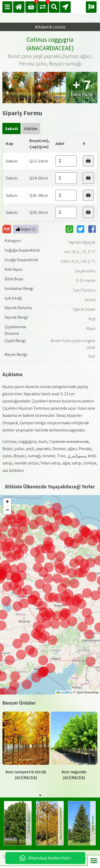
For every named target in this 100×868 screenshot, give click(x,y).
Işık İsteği (13, 298)
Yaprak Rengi (16, 317)
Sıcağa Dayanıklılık (21, 260)
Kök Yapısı (14, 269)
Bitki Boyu (14, 279)
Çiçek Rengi (15, 340)
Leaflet (63, 692)
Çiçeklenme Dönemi (15, 330)
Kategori (13, 240)
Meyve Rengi (16, 354)
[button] (7, 587)
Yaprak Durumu (18, 308)
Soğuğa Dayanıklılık (22, 250)
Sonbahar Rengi (19, 288)
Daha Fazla (82, 87)
